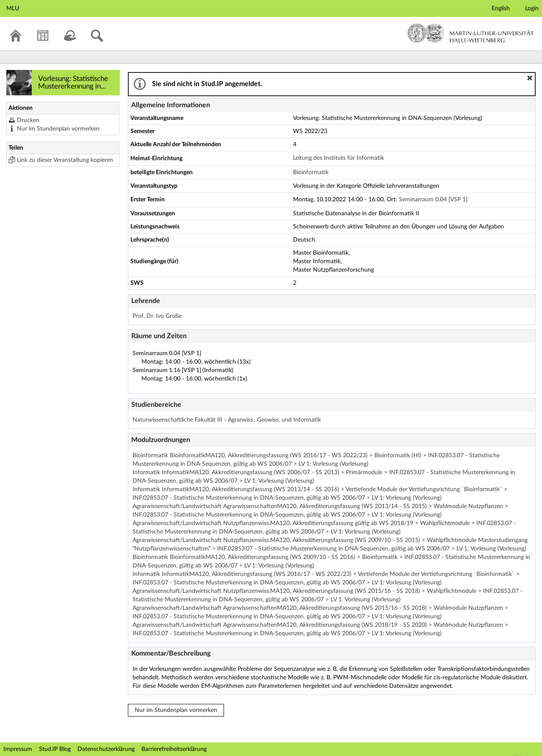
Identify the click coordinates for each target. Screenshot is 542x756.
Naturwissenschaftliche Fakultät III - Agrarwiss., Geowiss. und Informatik (227, 420)
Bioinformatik (311, 172)
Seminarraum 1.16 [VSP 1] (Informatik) (183, 370)
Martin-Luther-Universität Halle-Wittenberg (471, 33)
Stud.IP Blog (55, 749)
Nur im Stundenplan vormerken (58, 129)
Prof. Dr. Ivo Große (157, 316)
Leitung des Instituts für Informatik (339, 158)
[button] (530, 78)
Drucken (28, 120)
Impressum (18, 749)
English (501, 8)
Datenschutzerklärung (106, 749)
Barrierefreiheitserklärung (174, 749)
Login (532, 8)
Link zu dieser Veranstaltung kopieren (65, 160)
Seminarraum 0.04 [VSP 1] (433, 200)
